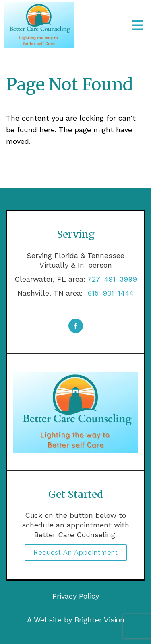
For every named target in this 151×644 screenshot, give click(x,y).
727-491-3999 (112, 279)
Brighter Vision (99, 620)
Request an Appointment (76, 553)
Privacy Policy (76, 596)
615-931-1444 (110, 293)
